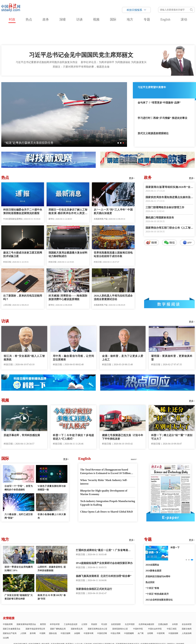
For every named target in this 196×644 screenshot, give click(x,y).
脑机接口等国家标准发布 (160, 199)
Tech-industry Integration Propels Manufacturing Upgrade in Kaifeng (108, 484)
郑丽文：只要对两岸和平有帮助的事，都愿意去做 (81, 48)
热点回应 (150, 564)
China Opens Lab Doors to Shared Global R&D (107, 493)
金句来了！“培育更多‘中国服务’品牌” (159, 84)
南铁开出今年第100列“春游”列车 (52, 579)
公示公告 (79, 626)
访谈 (79, 19)
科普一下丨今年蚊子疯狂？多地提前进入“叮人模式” (73, 419)
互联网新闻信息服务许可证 (127, 626)
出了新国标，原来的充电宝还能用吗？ (23, 279)
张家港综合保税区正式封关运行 (94, 571)
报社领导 (45, 626)
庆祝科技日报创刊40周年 (158, 558)
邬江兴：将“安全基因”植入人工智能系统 (24, 339)
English (165, 19)
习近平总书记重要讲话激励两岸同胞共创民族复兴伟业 (47, 44)
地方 (130, 19)
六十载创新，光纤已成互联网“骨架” (19, 498)
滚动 (184, 19)
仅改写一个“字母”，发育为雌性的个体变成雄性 (19, 469)
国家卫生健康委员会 (12, 610)
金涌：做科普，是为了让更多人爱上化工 (123, 339)
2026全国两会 (152, 546)
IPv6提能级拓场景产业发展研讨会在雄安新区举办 (104, 545)
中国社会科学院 (155, 610)
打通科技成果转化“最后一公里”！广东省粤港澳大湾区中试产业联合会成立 (105, 532)
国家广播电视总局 (58, 610)
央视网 (77, 615)
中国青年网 (88, 615)
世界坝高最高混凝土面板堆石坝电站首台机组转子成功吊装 (113, 236)
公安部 (84, 606)
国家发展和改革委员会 (26, 606)
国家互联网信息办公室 (98, 610)
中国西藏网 (129, 615)
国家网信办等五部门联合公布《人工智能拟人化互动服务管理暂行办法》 (169, 210)
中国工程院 (172, 610)
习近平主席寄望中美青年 (152, 69)
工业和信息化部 (71, 606)
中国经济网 (102, 615)
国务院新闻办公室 (120, 610)
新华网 (33, 615)
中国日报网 (65, 615)
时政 (12, 19)
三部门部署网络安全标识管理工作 (165, 189)
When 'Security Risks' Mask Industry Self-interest (104, 463)
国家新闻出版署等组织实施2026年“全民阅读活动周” (169, 169)
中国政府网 (8, 606)
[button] (118, 124)
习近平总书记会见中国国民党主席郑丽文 (81, 37)
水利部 (175, 606)
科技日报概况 (34, 626)
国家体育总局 (77, 610)
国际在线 (53, 615)
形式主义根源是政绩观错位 (153, 115)
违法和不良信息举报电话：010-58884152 (97, 634)
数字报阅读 (169, 286)
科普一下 (175, 529)
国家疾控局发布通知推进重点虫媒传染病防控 (169, 179)
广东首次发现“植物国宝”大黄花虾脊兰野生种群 (19, 579)
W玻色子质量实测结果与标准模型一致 (52, 469)
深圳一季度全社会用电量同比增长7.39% (19, 550)
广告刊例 (88, 626)
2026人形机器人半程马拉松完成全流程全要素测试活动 (113, 279)
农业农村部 (187, 606)
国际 (113, 19)
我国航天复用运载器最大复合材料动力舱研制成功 (68, 236)
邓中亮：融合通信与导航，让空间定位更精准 (73, 339)
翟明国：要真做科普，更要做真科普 (172, 339)
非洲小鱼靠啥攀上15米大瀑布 (52, 498)
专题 (147, 19)
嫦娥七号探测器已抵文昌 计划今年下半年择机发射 (123, 419)
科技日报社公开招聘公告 (104, 626)
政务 (46, 19)
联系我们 (70, 626)
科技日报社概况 (20, 626)
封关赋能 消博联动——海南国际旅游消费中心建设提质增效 (68, 279)
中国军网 (161, 615)
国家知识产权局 (10, 615)
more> (134, 441)
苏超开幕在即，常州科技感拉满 (22, 417)
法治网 (6, 619)
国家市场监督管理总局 (35, 610)
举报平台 (171, 626)
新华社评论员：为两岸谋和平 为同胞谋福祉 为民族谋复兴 (114, 44)
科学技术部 (55, 606)
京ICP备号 (70, 634)
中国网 (42, 615)
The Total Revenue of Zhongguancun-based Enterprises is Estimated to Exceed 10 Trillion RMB (105, 453)
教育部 (43, 606)
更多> (132, 160)
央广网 (141, 615)
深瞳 (63, 19)
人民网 (23, 615)
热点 (29, 19)
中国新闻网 (173, 615)
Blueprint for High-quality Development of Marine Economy (104, 474)
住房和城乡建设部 (146, 606)
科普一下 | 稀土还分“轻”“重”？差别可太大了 (172, 419)
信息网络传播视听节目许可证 (153, 626)
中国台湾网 (115, 615)
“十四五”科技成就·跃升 (157, 576)
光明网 (150, 615)
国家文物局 (187, 610)
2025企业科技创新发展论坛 (159, 581)
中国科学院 (138, 610)
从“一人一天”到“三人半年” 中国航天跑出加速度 (113, 193)
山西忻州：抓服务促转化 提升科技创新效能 (52, 550)
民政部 (94, 606)
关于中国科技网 (58, 626)
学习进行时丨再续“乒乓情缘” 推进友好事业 (162, 100)
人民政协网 (187, 615)
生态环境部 (130, 606)
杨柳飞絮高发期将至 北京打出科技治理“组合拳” (104, 558)
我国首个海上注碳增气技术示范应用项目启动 (34, 124)
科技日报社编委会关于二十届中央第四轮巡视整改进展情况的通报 (23, 193)
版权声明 (180, 626)
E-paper (171, 499)
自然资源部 (116, 606)
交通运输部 (163, 606)
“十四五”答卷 (152, 570)
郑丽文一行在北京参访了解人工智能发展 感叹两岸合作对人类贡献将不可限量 (68, 193)
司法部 (104, 606)
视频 (96, 19)
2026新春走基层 (153, 552)
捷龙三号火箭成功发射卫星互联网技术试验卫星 (23, 236)
